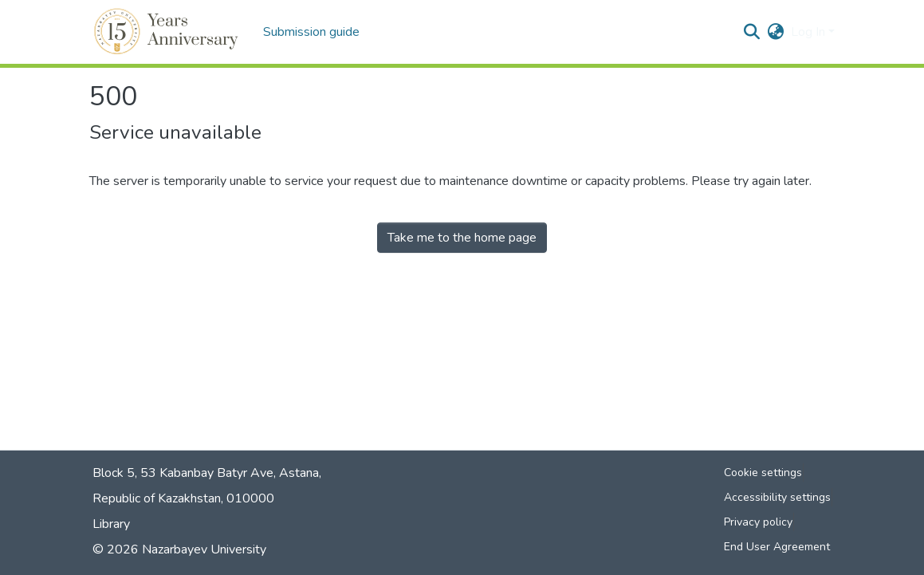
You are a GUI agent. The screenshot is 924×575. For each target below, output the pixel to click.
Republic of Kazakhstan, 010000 (183, 498)
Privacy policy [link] (758, 522)
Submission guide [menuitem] (311, 32)
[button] (169, 32)
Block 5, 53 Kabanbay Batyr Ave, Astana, (207, 473)
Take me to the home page (462, 238)
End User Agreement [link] (777, 547)
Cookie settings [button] (763, 473)
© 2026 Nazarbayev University (179, 549)
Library (111, 524)
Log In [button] (810, 32)
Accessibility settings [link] (777, 497)
